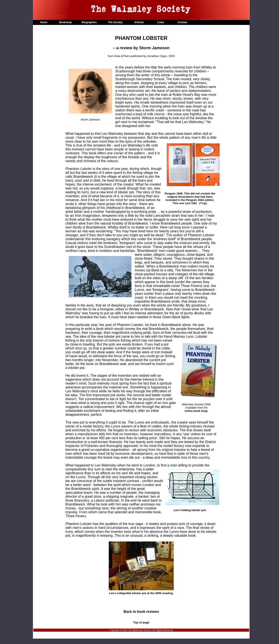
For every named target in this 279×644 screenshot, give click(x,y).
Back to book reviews (141, 612)
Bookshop (66, 22)
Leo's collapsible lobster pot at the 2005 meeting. (141, 568)
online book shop (196, 411)
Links (161, 22)
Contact (182, 22)
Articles (139, 22)
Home (44, 22)
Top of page (141, 622)
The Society (115, 22)
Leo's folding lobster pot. (192, 509)
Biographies (89, 22)
